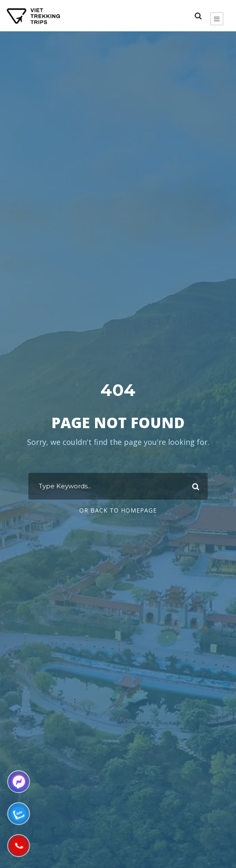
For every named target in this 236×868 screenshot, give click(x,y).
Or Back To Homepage (118, 510)
